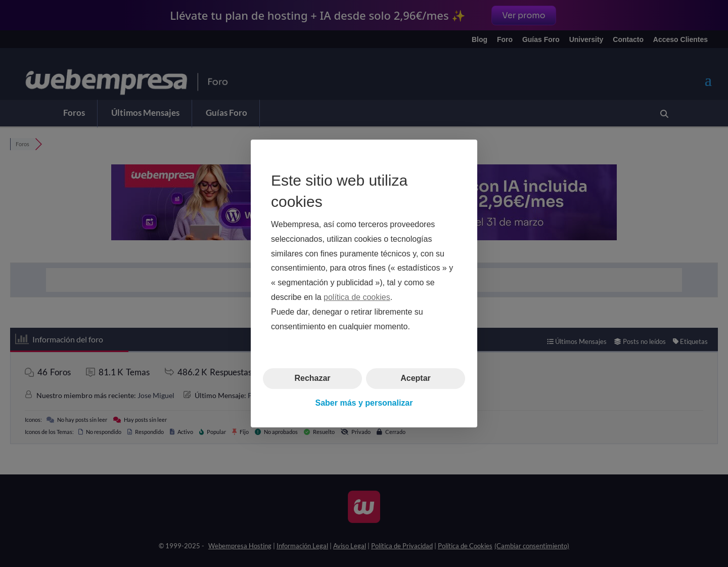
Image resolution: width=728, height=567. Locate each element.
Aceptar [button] (416, 378)
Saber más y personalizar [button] (364, 403)
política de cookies (357, 297)
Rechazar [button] (312, 378)
